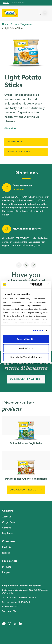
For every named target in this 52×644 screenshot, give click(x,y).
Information (38, 330)
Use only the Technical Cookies (26, 357)
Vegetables (27, 25)
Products (15, 25)
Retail (6, 3)
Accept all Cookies (26, 339)
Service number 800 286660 (16, 602)
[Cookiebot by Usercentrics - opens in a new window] (31, 284)
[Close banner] (48, 284)
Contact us (9, 611)
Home (5, 25)
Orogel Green (9, 522)
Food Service (19, 3)
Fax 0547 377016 (27, 598)
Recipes (6, 553)
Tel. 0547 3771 (9, 598)
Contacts (7, 528)
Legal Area (8, 533)
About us (7, 517)
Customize (26, 348)
